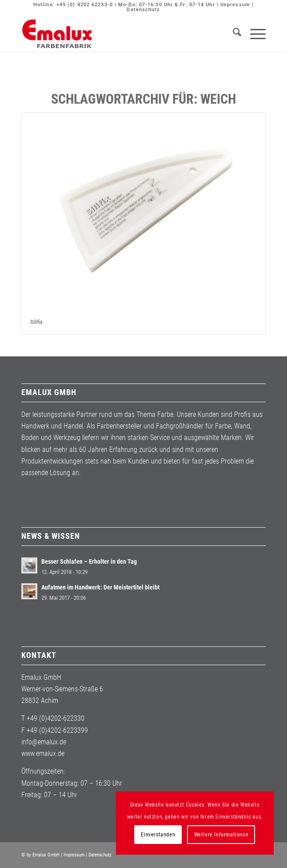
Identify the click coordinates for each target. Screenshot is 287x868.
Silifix (36, 322)
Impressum (235, 5)
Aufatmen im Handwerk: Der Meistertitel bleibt (100, 587)
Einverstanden (158, 835)
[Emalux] (119, 34)
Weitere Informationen (221, 835)
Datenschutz (143, 10)
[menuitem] (233, 34)
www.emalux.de (43, 753)
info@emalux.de (44, 742)
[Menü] (253, 34)
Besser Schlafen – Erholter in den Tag (89, 561)
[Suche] (233, 34)
